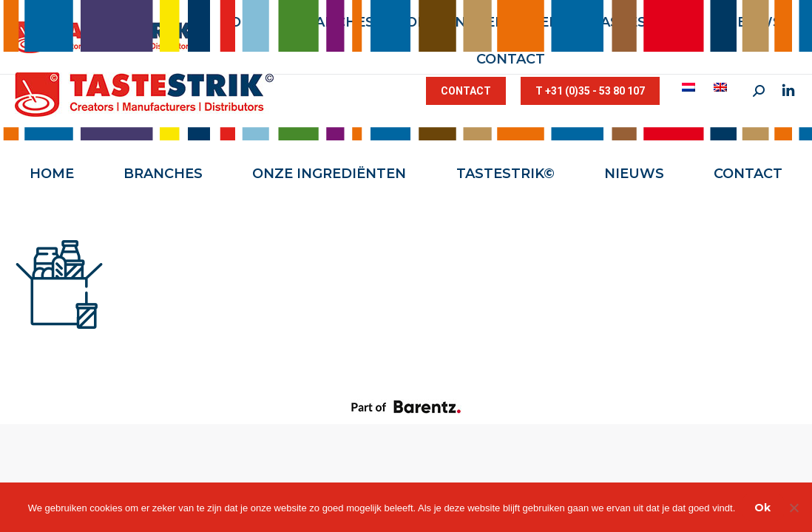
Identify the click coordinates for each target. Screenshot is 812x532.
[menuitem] (690, 87)
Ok (762, 508)
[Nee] (794, 508)
